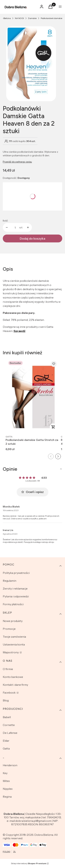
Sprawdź (19, 331)
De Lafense (10, 733)
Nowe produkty (13, 621)
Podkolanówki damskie (51, 18)
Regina (7, 797)
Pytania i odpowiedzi (16, 596)
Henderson (10, 765)
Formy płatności (13, 604)
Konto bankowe (13, 677)
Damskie (32, 18)
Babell (7, 717)
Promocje (9, 629)
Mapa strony (11, 652)
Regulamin (10, 581)
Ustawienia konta (14, 644)
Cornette (9, 725)
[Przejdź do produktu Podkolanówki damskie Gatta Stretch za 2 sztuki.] (32, 396)
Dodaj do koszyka (32, 239)
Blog (6, 700)
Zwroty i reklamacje (15, 588)
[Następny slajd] (58, 456)
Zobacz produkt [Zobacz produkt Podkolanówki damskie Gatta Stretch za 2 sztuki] (53, 427)
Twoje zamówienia (14, 637)
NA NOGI (19, 18)
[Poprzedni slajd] (51, 456)
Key (5, 773)
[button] (50, 8)
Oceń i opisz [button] (32, 492)
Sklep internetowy (29, 863)
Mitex (6, 781)
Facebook (9, 693)
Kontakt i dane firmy (15, 685)
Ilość (5, 221)
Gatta (6, 748)
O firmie (8, 669)
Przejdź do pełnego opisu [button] (17, 162)
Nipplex (8, 789)
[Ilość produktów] (15, 228)
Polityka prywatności (16, 573)
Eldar (6, 741)
